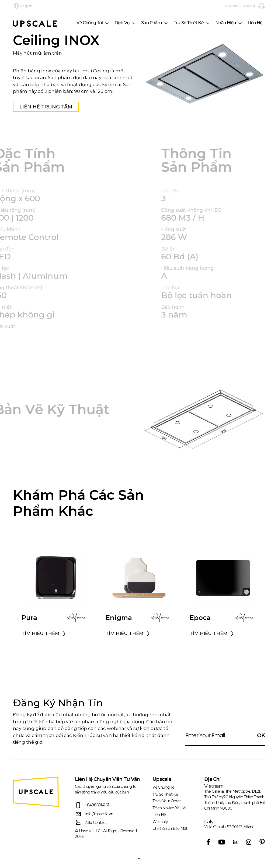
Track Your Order (166, 801)
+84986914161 (92, 805)
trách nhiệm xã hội (169, 808)
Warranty (160, 822)
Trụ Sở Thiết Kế (189, 23)
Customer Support (245, 6)
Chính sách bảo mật (170, 828)
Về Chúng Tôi (90, 23)
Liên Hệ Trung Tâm (45, 107)
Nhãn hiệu (226, 23)
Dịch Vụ (122, 23)
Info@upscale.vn (94, 814)
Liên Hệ (255, 23)
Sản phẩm (152, 23)
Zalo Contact (91, 823)
